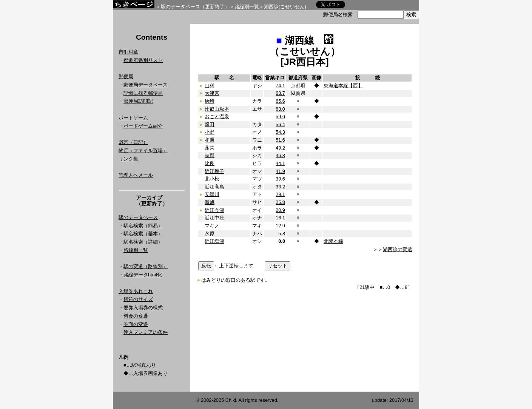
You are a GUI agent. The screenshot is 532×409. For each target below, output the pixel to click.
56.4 (280, 124)
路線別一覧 (247, 7)
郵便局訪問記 (138, 101)
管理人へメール (136, 175)
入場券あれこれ (136, 291)
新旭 (210, 202)
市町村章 (128, 52)
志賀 (210, 155)
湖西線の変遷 (398, 249)
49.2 (280, 148)
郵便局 (126, 76)
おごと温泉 (217, 117)
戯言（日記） (133, 142)
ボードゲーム (133, 118)
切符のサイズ (138, 299)
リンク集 (128, 159)
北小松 (212, 179)
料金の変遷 (136, 316)
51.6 (280, 140)
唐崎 (210, 101)
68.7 (280, 93)
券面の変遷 (136, 324)
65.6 (280, 101)
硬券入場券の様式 (143, 308)
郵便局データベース (146, 85)
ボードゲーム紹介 (143, 126)
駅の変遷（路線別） (146, 266)
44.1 (280, 163)
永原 (210, 234)
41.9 (280, 171)
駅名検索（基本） (143, 234)
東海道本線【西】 (343, 86)
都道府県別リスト (143, 60)
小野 (210, 132)
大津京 (212, 93)
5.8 (282, 234)
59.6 (280, 117)
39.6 (280, 179)
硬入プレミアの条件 (146, 332)
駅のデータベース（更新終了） (195, 7)
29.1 (280, 194)
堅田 (210, 124)
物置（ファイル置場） (143, 150)
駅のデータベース (138, 217)
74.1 (280, 86)
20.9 (280, 210)
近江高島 (214, 187)
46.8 (280, 155)
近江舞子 (214, 171)
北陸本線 (333, 241)
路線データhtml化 (143, 275)
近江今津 (214, 210)
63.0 (280, 109)
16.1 (280, 218)
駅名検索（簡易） (143, 226)
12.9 (280, 226)
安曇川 (212, 194)
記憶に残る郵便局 (143, 93)
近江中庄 (214, 218)
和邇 (210, 140)
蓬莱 (210, 148)
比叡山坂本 (217, 109)
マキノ (212, 226)
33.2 (280, 187)
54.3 (280, 132)
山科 (210, 86)
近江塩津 (214, 241)
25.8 (280, 202)
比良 (210, 163)
